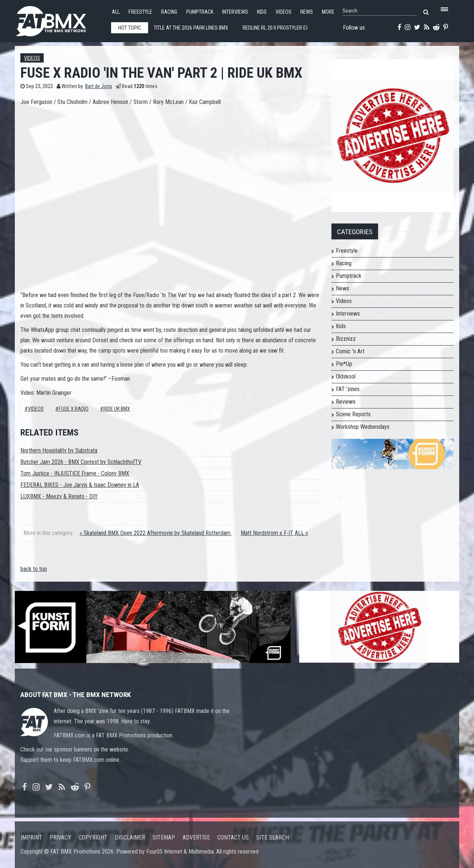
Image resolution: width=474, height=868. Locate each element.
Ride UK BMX (117, 409)
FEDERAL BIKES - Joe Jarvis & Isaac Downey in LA (80, 485)
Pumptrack (200, 12)
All (116, 12)
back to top (34, 569)
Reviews (346, 402)
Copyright (93, 837)
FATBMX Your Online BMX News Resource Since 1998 (59, 19)
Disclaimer (130, 837)
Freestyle (140, 12)
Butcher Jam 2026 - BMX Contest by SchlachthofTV (81, 462)
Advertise (196, 837)
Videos (283, 12)
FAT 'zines (348, 389)
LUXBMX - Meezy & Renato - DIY (59, 496)
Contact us (233, 837)
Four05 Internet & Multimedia (180, 852)
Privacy (60, 837)
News (307, 12)
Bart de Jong (99, 86)
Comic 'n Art (350, 351)
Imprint (31, 837)
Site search (273, 837)
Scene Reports (353, 414)
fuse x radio (74, 409)
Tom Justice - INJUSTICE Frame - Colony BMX (75, 473)
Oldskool (346, 376)
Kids (262, 12)
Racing (169, 12)
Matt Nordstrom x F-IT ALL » (274, 533)
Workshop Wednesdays (363, 427)
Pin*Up (344, 364)
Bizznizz (346, 339)
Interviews (235, 12)
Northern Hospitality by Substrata (59, 450)
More (328, 12)
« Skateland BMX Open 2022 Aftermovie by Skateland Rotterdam (156, 533)
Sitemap (164, 837)
